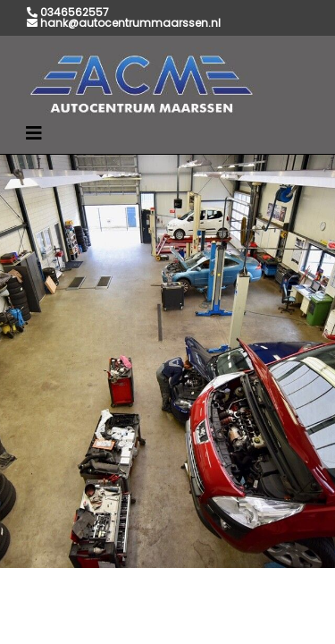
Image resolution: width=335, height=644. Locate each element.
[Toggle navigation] (34, 133)
